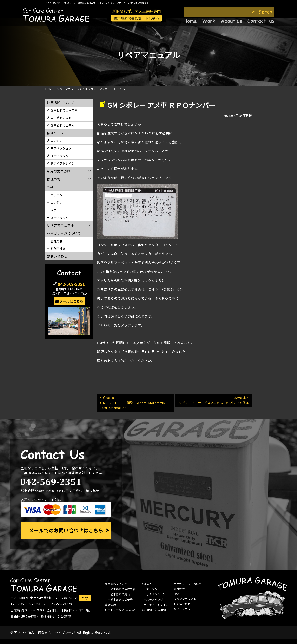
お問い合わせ (57, 256)
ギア (54, 210)
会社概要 (57, 241)
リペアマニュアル (185, 599)
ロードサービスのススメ (120, 610)
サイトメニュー (183, 609)
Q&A (177, 594)
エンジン (57, 141)
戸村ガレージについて (64, 233)
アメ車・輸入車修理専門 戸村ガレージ (45, 632)
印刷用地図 (58, 249)
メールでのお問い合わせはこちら (66, 530)
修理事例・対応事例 (153, 610)
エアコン (57, 195)
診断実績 (111, 605)
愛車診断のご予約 (62, 125)
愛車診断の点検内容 (64, 110)
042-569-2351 (71, 284)
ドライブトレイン (62, 163)
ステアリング (60, 156)
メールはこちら (71, 301)
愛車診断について (60, 102)
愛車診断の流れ (61, 118)
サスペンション (61, 148)
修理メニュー (57, 133)
